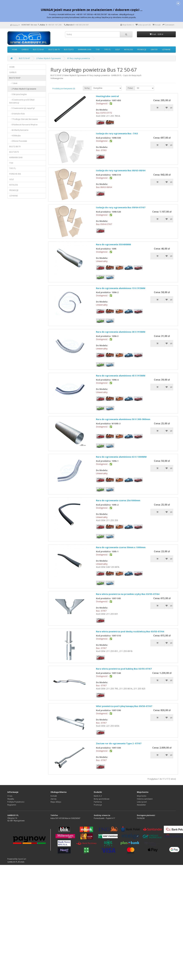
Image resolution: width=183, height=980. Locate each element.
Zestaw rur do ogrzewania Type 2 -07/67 (119, 743)
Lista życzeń (142, 802)
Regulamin (12, 805)
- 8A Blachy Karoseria (19, 130)
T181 (98, 49)
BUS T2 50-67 (38, 49)
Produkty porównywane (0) (64, 89)
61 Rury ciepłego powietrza (79, 58)
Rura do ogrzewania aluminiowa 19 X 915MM (121, 288)
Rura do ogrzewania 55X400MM (114, 244)
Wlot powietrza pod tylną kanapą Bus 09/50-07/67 (124, 706)
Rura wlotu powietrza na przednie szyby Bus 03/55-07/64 (128, 594)
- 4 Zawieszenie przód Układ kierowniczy (22, 101)
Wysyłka (11, 799)
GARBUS (25, 49)
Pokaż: (130, 88)
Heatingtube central (107, 96)
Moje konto (142, 796)
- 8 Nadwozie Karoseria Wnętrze (23, 125)
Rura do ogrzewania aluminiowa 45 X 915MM (121, 376)
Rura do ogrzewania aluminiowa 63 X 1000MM (121, 457)
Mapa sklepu (56, 802)
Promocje (98, 805)
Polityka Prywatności (16, 802)
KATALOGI (128, 49)
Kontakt (54, 796)
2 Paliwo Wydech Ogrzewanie (49, 58)
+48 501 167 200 (55, 25)
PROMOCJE (142, 49)
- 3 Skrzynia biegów (18, 94)
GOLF (117, 49)
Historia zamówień (145, 799)
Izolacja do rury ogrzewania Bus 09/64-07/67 (121, 207)
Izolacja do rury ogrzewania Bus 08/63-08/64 (121, 170)
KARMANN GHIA (85, 49)
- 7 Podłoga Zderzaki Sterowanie (24, 119)
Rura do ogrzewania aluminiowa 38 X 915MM (121, 332)
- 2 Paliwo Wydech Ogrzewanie (23, 89)
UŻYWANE (166, 49)
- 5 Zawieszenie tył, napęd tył (22, 108)
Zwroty (53, 799)
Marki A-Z (98, 796)
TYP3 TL (108, 49)
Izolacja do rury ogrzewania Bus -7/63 (117, 133)
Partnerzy (98, 802)
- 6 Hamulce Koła (17, 114)
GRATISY (154, 49)
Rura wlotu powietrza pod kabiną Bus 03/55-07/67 (124, 669)
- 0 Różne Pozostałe (18, 141)
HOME (15, 49)
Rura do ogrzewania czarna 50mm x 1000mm (121, 547)
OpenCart (22, 859)
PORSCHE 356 (15, 174)
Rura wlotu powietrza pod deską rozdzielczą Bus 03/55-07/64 (130, 631)
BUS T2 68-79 (54, 49)
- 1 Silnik (13, 83)
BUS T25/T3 (69, 49)
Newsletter (141, 805)
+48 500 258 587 (82, 25)
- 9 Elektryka (15, 136)
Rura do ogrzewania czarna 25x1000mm (118, 500)
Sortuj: (87, 88)
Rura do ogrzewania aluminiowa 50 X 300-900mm (123, 419)
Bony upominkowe (102, 799)
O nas (10, 796)
